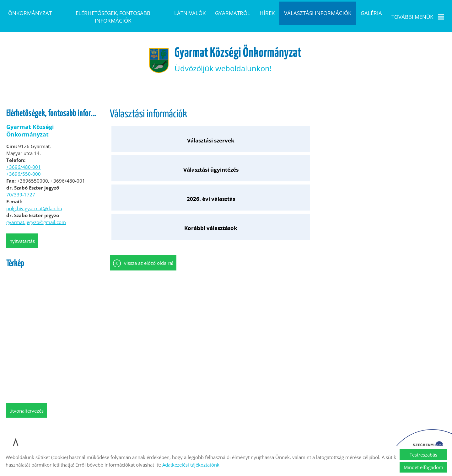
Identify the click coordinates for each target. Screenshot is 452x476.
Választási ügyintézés (236, 130)
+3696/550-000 (24, 168)
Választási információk (318, 13)
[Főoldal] (150, 52)
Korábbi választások (404, 130)
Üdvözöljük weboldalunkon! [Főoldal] (240, 52)
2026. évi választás (320, 130)
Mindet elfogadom (423, 467)
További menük (418, 17)
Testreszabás (423, 455)
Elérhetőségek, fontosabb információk (113, 17)
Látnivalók (190, 13)
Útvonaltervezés (27, 404)
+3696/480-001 (24, 161)
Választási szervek (152, 130)
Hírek (267, 13)
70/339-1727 (21, 188)
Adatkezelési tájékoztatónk (191, 465)
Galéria (371, 13)
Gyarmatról (233, 13)
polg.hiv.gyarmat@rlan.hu (34, 202)
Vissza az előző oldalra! (149, 165)
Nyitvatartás (22, 235)
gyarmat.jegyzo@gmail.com (36, 216)
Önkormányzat (30, 13)
